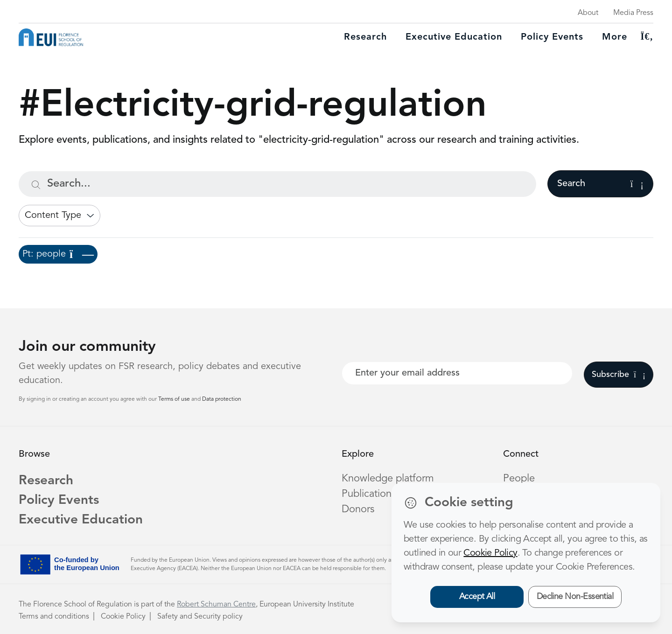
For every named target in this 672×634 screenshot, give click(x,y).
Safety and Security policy (200, 617)
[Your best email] (457, 373)
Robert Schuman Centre (216, 605)
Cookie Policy (123, 617)
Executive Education (81, 520)
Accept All (477, 597)
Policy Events (552, 37)
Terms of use (175, 399)
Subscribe (619, 375)
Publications (369, 494)
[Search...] (277, 184)
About (588, 13)
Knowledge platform (388, 479)
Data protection (222, 399)
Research (365, 37)
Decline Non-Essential (575, 597)
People (519, 479)
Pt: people (58, 254)
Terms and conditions (54, 617)
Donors (358, 509)
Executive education (454, 37)
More (615, 37)
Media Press (633, 13)
